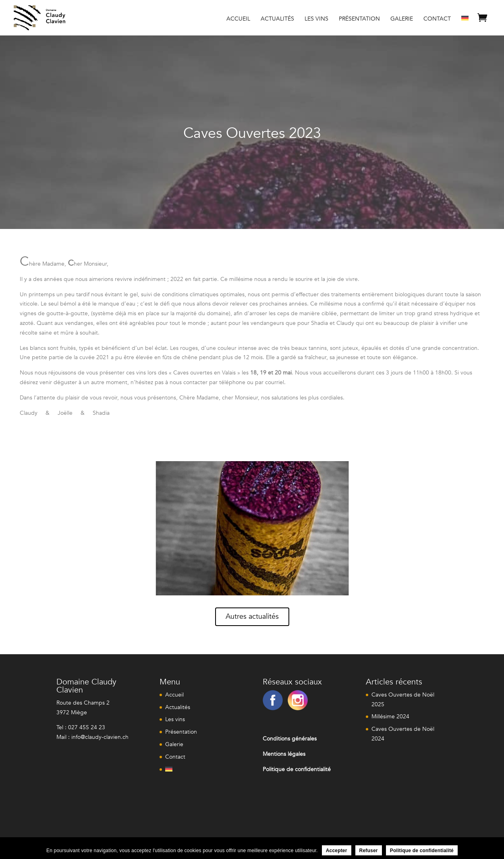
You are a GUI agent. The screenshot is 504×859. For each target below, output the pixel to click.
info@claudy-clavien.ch (100, 737)
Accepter (337, 851)
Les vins (316, 19)
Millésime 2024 (390, 717)
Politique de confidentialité (422, 851)
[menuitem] (465, 25)
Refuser (369, 851)
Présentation (359, 19)
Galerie (402, 19)
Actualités (277, 19)
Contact (437, 19)
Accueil (238, 19)
